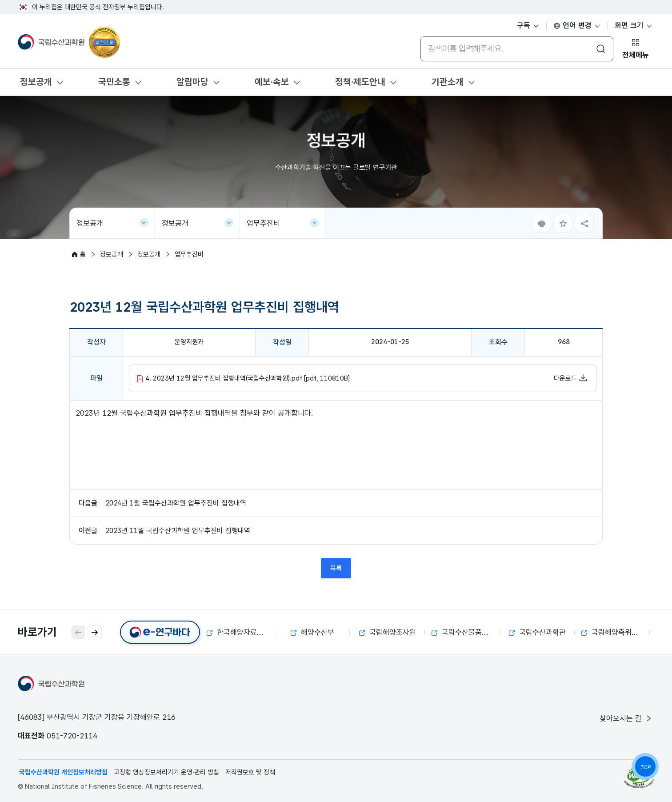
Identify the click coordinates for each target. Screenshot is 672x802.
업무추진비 (263, 223)
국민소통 (114, 82)
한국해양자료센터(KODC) (241, 632)
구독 (528, 25)
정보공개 (36, 82)
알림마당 (192, 82)
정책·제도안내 (360, 82)
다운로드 (571, 378)
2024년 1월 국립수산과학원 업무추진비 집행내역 (176, 503)
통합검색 (420, 36)
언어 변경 (577, 25)
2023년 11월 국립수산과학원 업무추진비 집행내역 (178, 531)
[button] (95, 632)
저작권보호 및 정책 (250, 772)
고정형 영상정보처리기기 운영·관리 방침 (166, 772)
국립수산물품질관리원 (466, 632)
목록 (336, 568)
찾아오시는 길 (626, 718)
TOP (645, 767)
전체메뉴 (636, 55)
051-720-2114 (72, 736)
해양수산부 (312, 632)
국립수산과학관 (537, 632)
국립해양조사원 (388, 632)
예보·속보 (272, 82)
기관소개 (448, 82)
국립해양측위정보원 (616, 632)
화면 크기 (634, 25)
